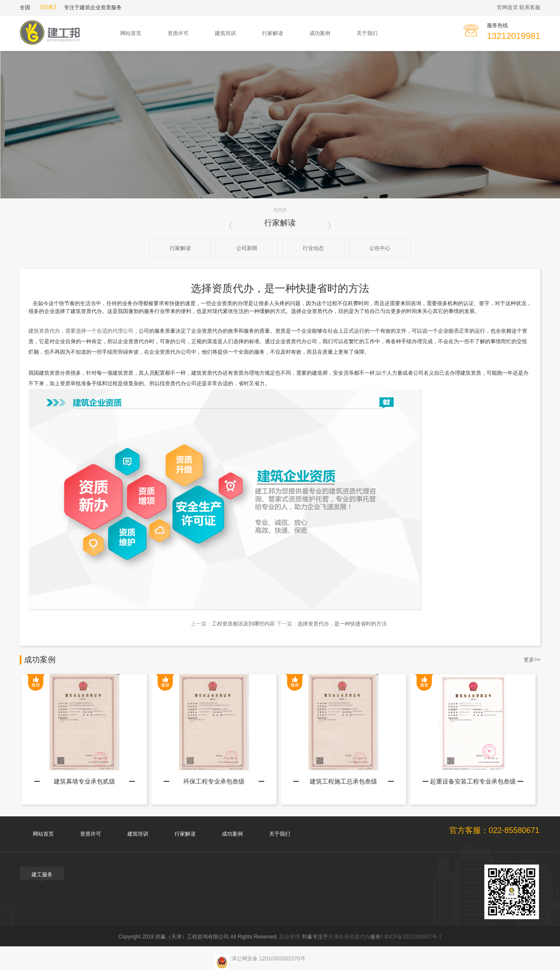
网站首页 (131, 33)
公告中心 (380, 248)
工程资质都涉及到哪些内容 (243, 624)
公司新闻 (247, 248)
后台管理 (290, 937)
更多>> (532, 660)
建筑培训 (225, 33)
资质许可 (178, 33)
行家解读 (273, 33)
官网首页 (507, 7)
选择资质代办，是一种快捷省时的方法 (342, 624)
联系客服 (530, 7)
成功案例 (320, 33)
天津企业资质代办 (349, 937)
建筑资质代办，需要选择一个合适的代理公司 (81, 331)
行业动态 (313, 248)
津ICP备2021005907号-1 (412, 937)
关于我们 (367, 33)
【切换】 (48, 7)
